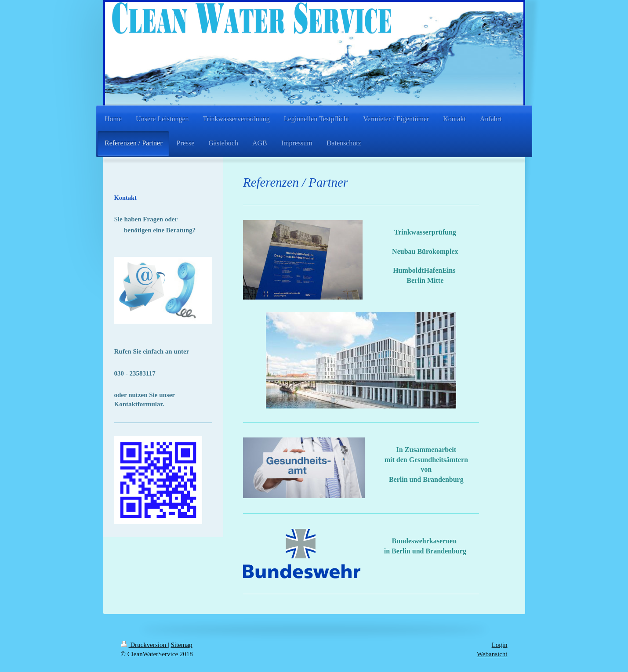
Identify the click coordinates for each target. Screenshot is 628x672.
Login (500, 645)
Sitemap (181, 645)
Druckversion (144, 645)
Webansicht (492, 654)
